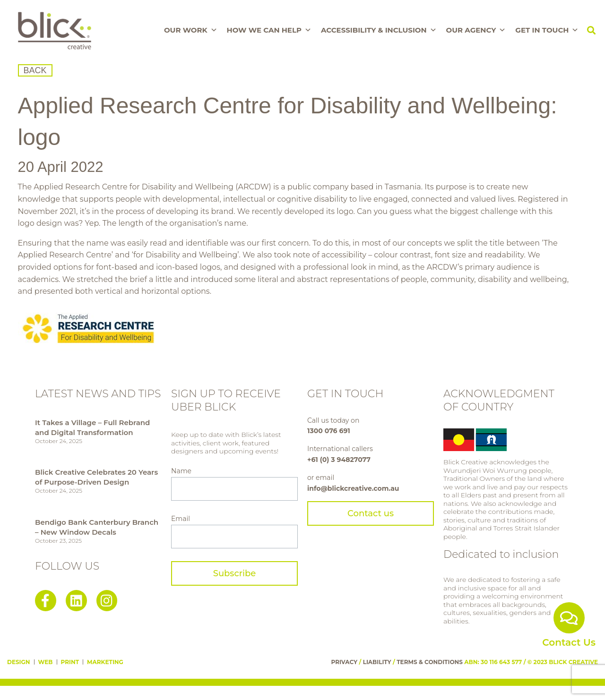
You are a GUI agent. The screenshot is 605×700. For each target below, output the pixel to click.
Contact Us (569, 642)
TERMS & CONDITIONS (430, 662)
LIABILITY (377, 662)
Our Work (191, 30)
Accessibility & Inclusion (379, 30)
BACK (35, 70)
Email (181, 519)
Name (181, 471)
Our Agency (476, 30)
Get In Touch (547, 30)
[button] (591, 30)
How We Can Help (269, 30)
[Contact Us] (569, 618)
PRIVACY (345, 662)
